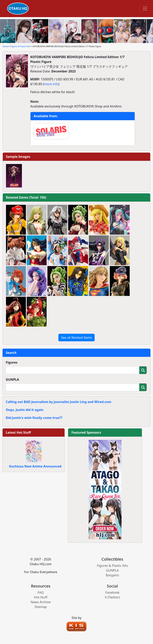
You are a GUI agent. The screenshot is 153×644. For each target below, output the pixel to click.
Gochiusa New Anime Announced (35, 466)
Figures (12, 362)
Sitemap (41, 607)
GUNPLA (12, 380)
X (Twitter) (112, 597)
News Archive (41, 602)
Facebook (112, 592)
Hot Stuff (41, 597)
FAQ (41, 592)
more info (51, 84)
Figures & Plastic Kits (20, 46)
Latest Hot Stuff (18, 432)
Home (5, 46)
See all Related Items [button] (76, 338)
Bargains (112, 575)
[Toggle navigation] (145, 9)
